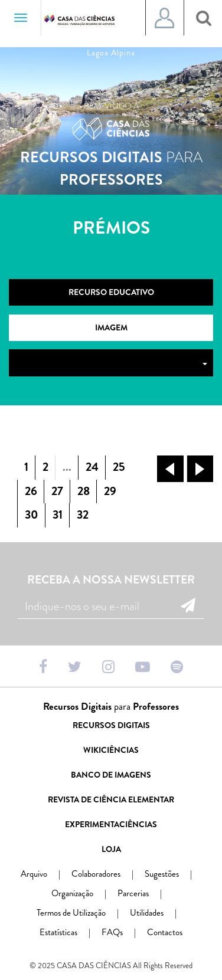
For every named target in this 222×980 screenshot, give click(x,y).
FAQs (123, 933)
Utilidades (158, 913)
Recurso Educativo (111, 292)
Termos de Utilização (82, 913)
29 (110, 491)
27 (57, 491)
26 (31, 491)
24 (92, 467)
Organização (84, 894)
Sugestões (173, 874)
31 (58, 515)
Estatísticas (70, 933)
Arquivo (45, 874)
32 (83, 515)
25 (119, 467)
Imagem (111, 327)
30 (32, 515)
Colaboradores (107, 874)
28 (84, 491)
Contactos (165, 933)
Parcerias (144, 894)
